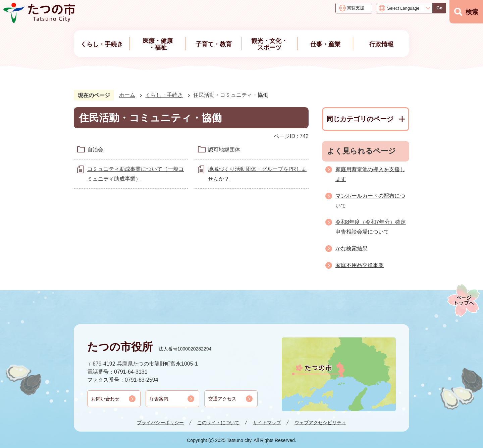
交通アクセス (222, 399)
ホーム (127, 95)
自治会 (95, 150)
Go (439, 8)
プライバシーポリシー (160, 423)
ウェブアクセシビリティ (320, 423)
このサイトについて (218, 423)
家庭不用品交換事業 (360, 265)
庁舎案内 (159, 399)
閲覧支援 (356, 8)
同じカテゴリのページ (360, 119)
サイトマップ (267, 423)
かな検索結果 (352, 248)
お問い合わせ (105, 399)
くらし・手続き (164, 95)
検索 (472, 12)
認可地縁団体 (224, 150)
